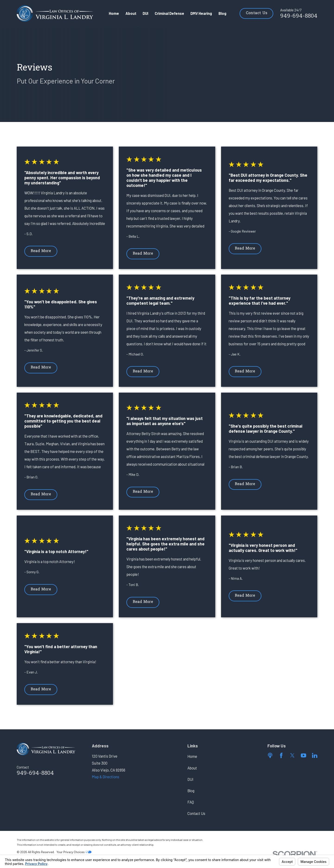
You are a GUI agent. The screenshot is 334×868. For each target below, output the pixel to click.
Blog (191, 791)
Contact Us (257, 13)
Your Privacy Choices (74, 852)
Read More (41, 251)
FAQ (191, 802)
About (192, 768)
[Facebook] (281, 755)
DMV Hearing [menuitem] (201, 13)
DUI (190, 779)
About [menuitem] (131, 13)
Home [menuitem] (114, 13)
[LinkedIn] (315, 755)
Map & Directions (106, 777)
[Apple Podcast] (270, 755)
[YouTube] (303, 755)
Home (192, 756)
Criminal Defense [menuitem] (169, 13)
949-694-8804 (299, 16)
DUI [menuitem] (145, 13)
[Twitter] (292, 755)
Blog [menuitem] (222, 13)
